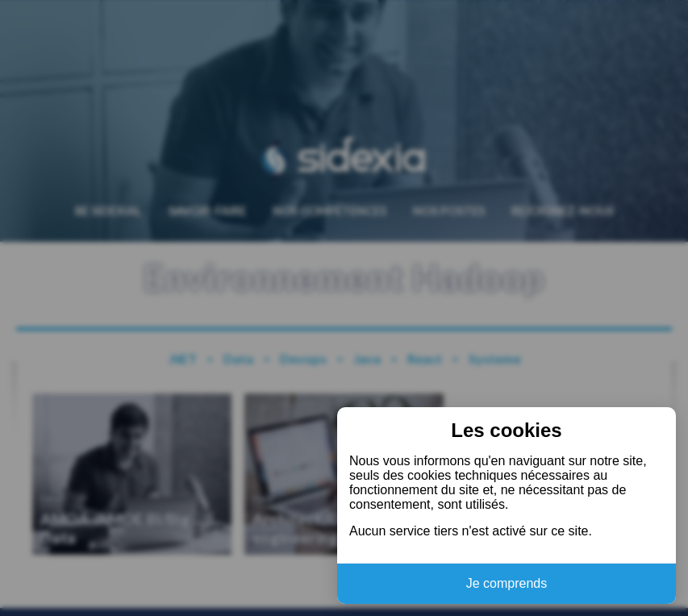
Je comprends (507, 583)
